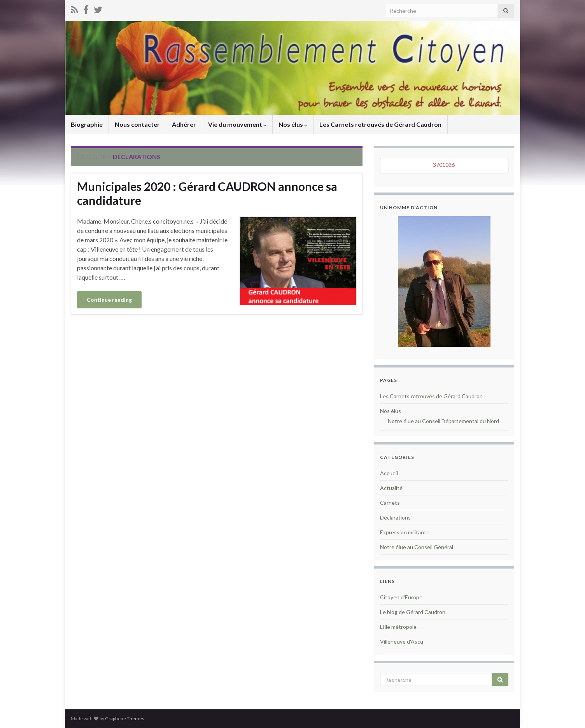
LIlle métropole (398, 627)
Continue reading (109, 300)
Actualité (391, 488)
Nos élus (293, 124)
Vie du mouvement (237, 124)
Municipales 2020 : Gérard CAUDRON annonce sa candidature (207, 193)
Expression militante (405, 532)
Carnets (390, 503)
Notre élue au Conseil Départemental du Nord (443, 421)
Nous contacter (137, 124)
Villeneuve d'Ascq (402, 641)
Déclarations (395, 517)
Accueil (389, 473)
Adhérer (184, 124)
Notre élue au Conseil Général (417, 547)
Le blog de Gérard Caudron (413, 612)
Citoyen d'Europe (401, 597)
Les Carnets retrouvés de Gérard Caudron (380, 124)
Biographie (87, 124)
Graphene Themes (125, 718)
